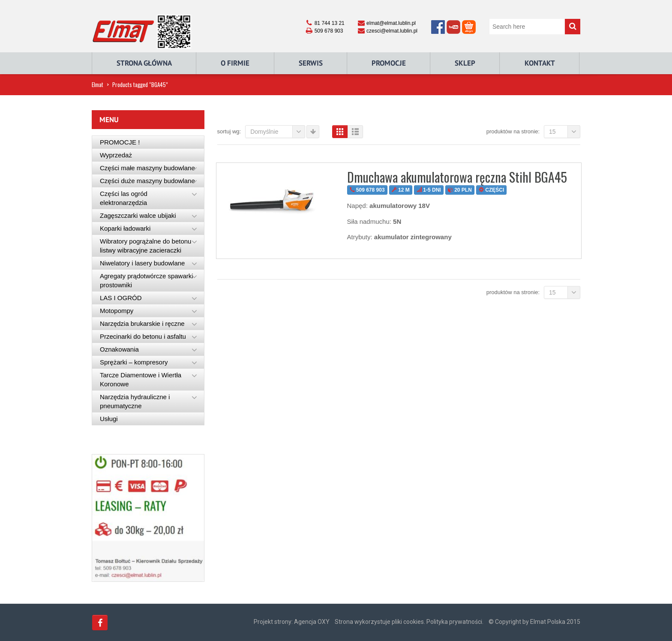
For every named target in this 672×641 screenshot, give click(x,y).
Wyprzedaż (116, 155)
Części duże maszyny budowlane (147, 181)
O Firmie (235, 63)
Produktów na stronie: (513, 131)
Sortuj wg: (229, 131)
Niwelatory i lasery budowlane (142, 263)
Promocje (389, 63)
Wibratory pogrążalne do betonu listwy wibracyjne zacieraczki (145, 246)
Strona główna (144, 63)
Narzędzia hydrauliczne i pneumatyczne (135, 401)
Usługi (109, 419)
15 (565, 132)
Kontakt (540, 63)
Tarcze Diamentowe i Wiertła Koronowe (141, 379)
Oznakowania (119, 349)
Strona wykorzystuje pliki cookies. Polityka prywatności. (409, 622)
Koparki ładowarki (125, 228)
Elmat (97, 84)
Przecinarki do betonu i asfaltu (143, 336)
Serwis (311, 63)
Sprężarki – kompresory (134, 362)
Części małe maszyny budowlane (147, 168)
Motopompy (117, 311)
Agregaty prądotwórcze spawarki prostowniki (147, 280)
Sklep (465, 63)
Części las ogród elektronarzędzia (124, 198)
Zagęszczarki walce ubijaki (138, 215)
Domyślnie (278, 132)
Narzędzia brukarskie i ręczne (142, 324)
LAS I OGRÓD (121, 298)
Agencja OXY (312, 622)
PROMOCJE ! (120, 142)
